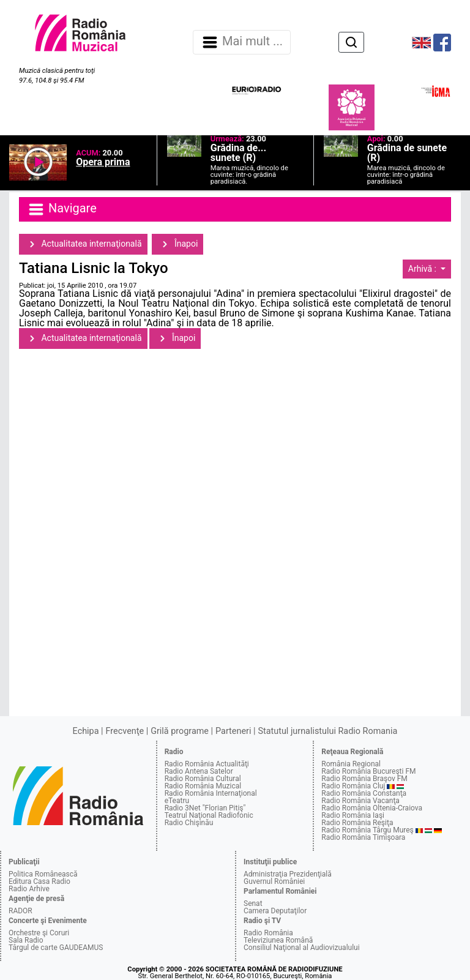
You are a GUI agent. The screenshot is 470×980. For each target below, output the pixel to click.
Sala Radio (26, 940)
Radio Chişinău (189, 823)
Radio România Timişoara (363, 837)
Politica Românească (43, 874)
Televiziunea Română (278, 940)
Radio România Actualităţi (207, 764)
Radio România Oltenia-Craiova (372, 808)
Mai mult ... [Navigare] (242, 42)
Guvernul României (274, 881)
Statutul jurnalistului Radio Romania (327, 731)
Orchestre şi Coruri (39, 933)
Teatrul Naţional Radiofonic (209, 815)
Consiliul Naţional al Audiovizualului (302, 948)
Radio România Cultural (203, 779)
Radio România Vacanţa (360, 801)
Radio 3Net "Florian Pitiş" (205, 808)
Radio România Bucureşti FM (368, 771)
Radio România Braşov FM (364, 779)
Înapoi (177, 244)
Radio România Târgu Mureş (367, 830)
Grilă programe (180, 731)
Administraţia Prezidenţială (288, 874)
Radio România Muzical (203, 786)
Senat (253, 903)
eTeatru (177, 801)
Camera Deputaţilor (275, 911)
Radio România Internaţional (211, 793)
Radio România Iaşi (353, 815)
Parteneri (233, 731)
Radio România (268, 933)
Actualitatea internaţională (83, 244)
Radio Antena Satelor (199, 771)
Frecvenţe (125, 731)
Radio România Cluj (353, 786)
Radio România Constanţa (364, 793)
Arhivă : (423, 269)
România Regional (351, 764)
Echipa (86, 731)
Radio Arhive (29, 889)
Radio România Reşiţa (357, 823)
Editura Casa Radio (39, 881)
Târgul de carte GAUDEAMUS (56, 948)
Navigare (62, 209)
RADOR (21, 911)
